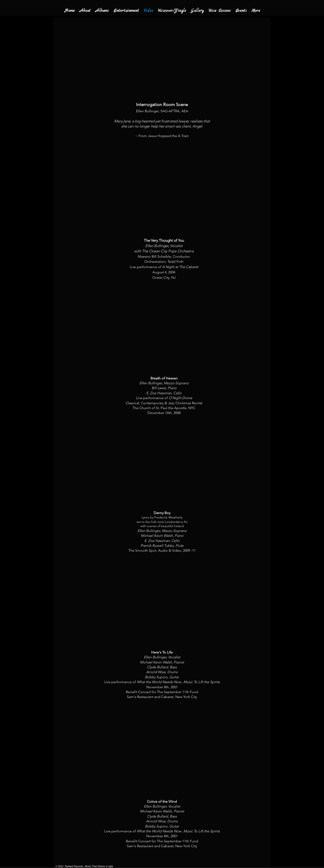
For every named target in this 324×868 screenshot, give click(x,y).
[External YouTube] (165, 190)
